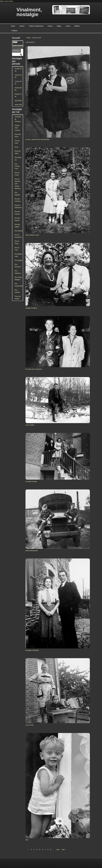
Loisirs (68, 26)
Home (13, 26)
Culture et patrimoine (36, 26)
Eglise (59, 26)
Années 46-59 (18, 83)
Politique (14, 31)
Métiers (77, 26)
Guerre (22, 26)
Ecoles (50, 26)
